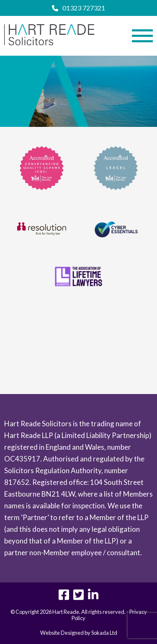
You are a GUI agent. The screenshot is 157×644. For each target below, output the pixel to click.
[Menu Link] (142, 36)
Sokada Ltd (104, 633)
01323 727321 (78, 8)
